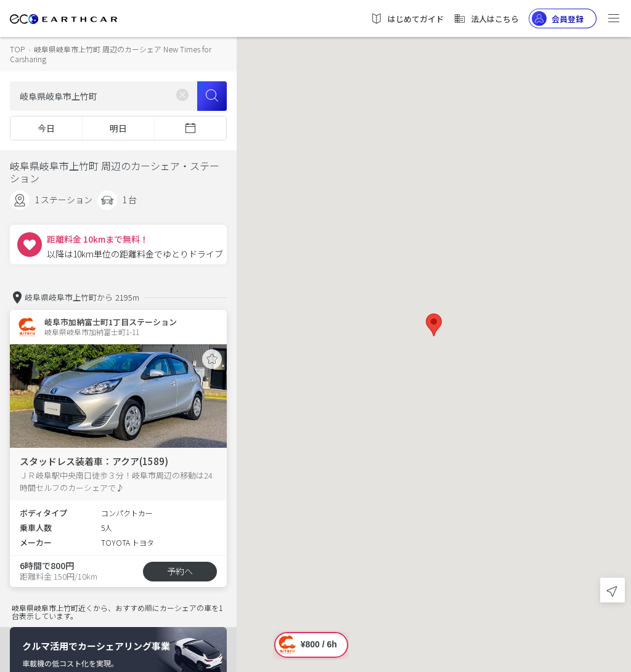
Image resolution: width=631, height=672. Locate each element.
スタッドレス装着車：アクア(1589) (94, 461)
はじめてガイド (407, 18)
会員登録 (558, 18)
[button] (434, 325)
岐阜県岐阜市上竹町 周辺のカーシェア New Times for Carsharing (111, 54)
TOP (17, 49)
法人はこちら (486, 18)
